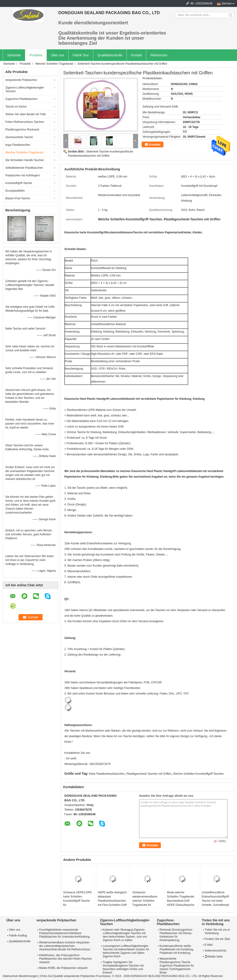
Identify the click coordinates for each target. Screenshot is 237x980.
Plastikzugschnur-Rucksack (22, 130)
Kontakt (136, 55)
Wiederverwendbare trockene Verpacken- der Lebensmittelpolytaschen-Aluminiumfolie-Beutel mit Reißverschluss (65, 946)
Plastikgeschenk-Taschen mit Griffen (149, 774)
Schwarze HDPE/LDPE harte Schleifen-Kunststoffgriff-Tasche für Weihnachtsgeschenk (78, 901)
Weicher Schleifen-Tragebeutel (54, 64)
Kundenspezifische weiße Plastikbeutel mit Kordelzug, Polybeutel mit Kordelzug (177, 949)
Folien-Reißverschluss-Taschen (25, 122)
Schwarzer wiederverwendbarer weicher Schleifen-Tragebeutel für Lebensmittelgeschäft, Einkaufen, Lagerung (146, 903)
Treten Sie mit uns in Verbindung (217, 931)
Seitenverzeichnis (215, 951)
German (227, 3)
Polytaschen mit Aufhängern (23, 175)
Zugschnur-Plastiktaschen (21, 99)
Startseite (14, 55)
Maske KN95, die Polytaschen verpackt (63, 968)
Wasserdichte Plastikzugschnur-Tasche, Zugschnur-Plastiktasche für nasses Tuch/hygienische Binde (177, 966)
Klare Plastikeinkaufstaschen (107, 774)
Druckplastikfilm (15, 191)
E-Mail (209, 945)
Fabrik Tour (81, 55)
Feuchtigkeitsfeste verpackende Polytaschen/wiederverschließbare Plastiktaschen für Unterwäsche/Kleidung (64, 933)
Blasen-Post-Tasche (18, 198)
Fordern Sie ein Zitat (217, 939)
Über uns (58, 55)
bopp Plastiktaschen (18, 145)
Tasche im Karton (16, 107)
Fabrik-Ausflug (18, 936)
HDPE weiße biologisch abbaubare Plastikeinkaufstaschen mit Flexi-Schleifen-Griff (112, 899)
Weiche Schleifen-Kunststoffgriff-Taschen (199, 774)
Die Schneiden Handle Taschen (25, 160)
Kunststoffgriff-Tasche (19, 183)
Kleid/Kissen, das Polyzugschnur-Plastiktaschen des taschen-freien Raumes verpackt (65, 959)
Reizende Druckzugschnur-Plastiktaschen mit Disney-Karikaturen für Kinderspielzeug (176, 935)
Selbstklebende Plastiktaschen (24, 168)
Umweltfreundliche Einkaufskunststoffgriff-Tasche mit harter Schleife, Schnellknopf (216, 899)
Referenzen (159, 55)
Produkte (36, 55)
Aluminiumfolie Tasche (19, 137)
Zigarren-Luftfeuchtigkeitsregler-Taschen (25, 89)
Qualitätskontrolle (110, 55)
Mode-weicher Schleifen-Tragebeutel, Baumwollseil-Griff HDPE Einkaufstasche (181, 899)
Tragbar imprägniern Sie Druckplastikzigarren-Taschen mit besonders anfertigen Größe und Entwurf (123, 967)
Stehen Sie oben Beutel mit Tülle (26, 114)
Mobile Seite (214, 957)
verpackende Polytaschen (21, 80)
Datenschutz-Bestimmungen (20, 976)
